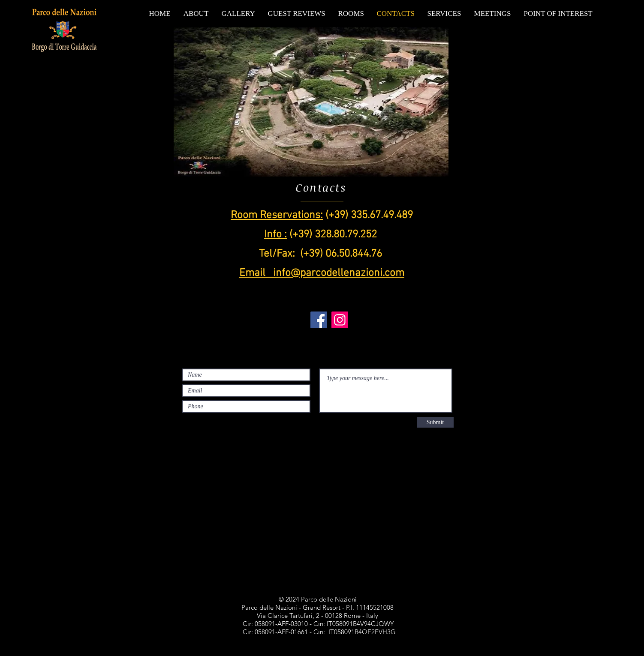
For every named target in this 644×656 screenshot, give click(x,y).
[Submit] (435, 422)
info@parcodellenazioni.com (339, 273)
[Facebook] (319, 320)
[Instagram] (340, 320)
